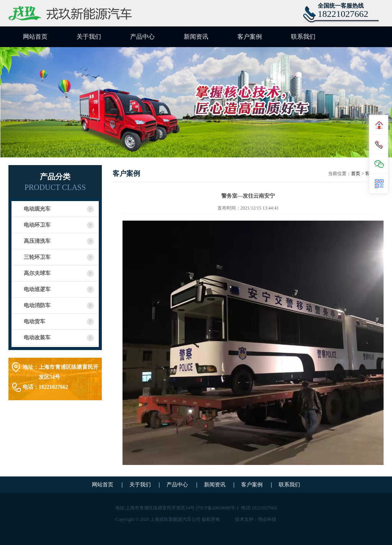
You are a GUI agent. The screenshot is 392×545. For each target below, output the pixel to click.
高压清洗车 (37, 241)
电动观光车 (37, 209)
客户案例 (250, 37)
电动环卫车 (37, 225)
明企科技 (267, 519)
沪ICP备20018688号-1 (217, 508)
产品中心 (142, 37)
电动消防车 (37, 305)
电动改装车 (37, 338)
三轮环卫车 (37, 257)
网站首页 (35, 37)
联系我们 (303, 37)
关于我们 (89, 37)
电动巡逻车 (37, 289)
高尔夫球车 (37, 273)
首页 (356, 173)
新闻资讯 (196, 37)
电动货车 (34, 322)
